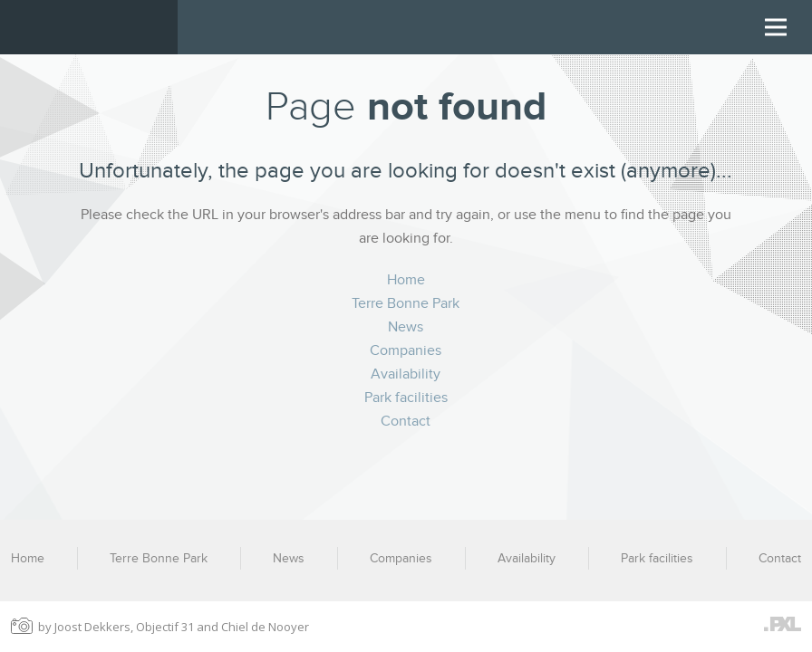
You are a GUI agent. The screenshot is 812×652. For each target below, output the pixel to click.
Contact (406, 421)
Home (406, 280)
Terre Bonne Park (406, 303)
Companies (406, 350)
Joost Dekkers (92, 627)
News (406, 327)
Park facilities (406, 398)
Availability (406, 374)
